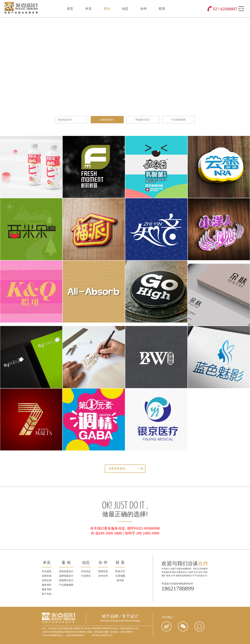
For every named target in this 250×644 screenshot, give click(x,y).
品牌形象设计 (107, 21)
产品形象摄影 (179, 21)
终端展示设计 (143, 21)
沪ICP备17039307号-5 (102, 635)
